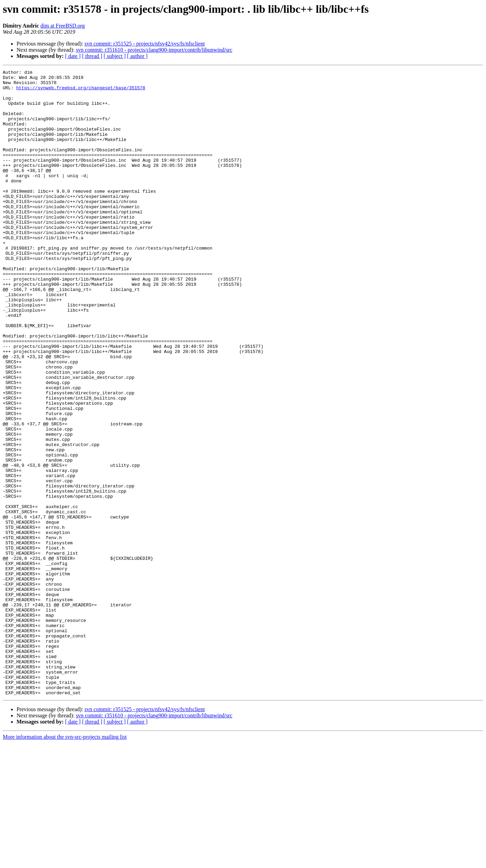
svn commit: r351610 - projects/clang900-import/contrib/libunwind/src (154, 50)
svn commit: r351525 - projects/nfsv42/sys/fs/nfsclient (144, 44)
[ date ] (73, 56)
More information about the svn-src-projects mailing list (65, 862)
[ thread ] (92, 56)
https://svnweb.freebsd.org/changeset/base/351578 (81, 92)
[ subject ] (115, 56)
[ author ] (137, 56)
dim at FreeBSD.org (63, 26)
